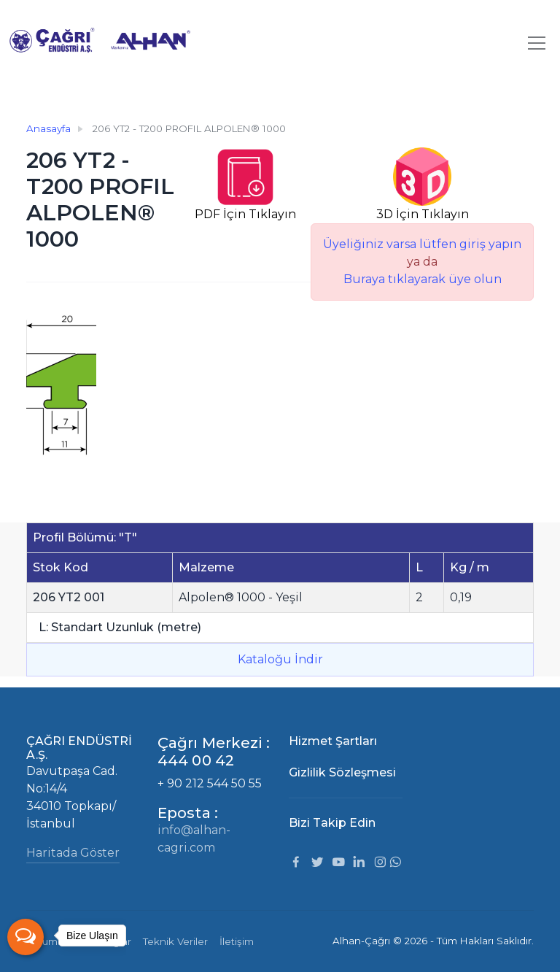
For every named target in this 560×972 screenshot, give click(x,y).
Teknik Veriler (175, 941)
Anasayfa (48, 128)
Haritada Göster (73, 853)
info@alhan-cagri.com (194, 839)
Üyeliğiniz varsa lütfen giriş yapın (422, 244)
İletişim (237, 941)
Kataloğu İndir (280, 659)
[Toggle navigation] (537, 43)
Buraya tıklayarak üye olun (423, 279)
